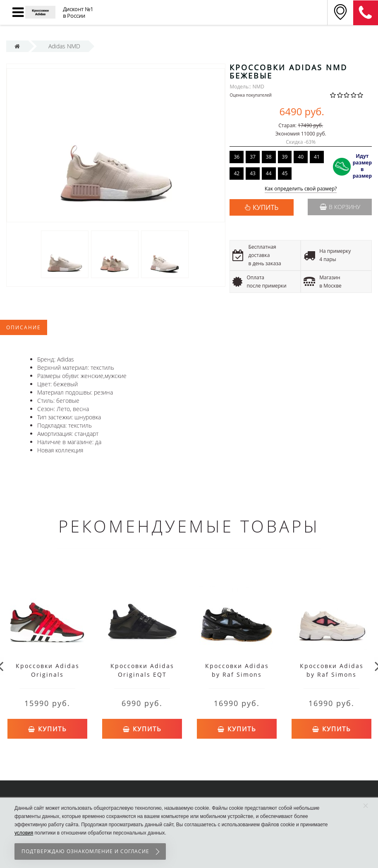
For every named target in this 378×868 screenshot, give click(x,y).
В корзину (340, 207)
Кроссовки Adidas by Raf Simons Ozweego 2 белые (332, 674)
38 (269, 157)
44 (269, 173)
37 (253, 157)
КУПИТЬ (266, 207)
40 (301, 157)
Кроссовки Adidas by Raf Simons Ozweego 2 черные (237, 674)
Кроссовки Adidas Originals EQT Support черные (142, 674)
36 (237, 157)
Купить (48, 727)
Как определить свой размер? (301, 189)
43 (253, 173)
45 (285, 173)
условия (24, 833)
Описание (24, 327)
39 (285, 157)
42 (237, 173)
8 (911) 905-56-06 (366, 13)
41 (317, 157)
